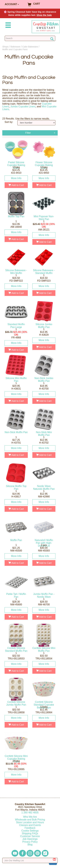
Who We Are (30, 817)
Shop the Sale (44, 15)
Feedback (30, 828)
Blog (30, 845)
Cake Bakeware (30, 47)
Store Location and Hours (30, 822)
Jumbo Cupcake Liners (23, 106)
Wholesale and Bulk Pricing (30, 820)
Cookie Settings (30, 831)
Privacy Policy (30, 842)
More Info (16, 178)
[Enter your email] (30, 860)
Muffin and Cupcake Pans (15, 49)
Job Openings (30, 839)
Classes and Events (30, 825)
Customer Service (30, 836)
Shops (5, 47)
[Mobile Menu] (8, 26)
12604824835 (30, 812)
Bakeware (15, 47)
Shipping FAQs (30, 833)
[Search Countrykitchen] (30, 38)
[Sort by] (36, 123)
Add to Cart (16, 185)
